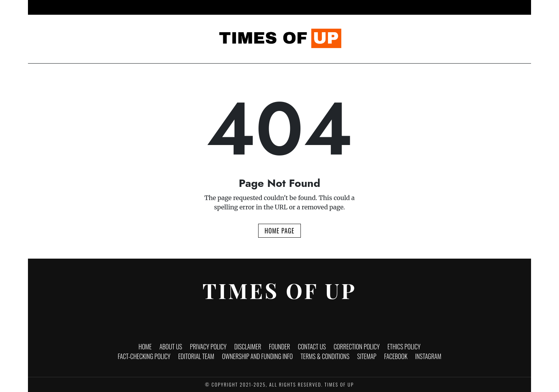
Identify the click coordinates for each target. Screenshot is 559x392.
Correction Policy (357, 347)
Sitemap (367, 356)
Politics (339, 7)
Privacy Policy (208, 347)
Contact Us (312, 347)
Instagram (428, 356)
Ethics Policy (404, 347)
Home (168, 7)
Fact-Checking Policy (144, 356)
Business (223, 7)
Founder (279, 347)
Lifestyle (306, 7)
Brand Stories (379, 7)
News (193, 7)
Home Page (279, 231)
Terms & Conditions (325, 356)
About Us (171, 347)
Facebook (396, 356)
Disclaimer (247, 347)
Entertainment (265, 7)
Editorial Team (196, 356)
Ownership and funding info (257, 356)
